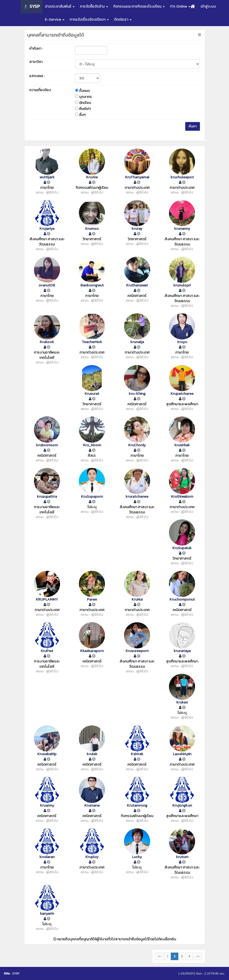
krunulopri (182, 285)
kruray (137, 229)
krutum (182, 857)
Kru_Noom (92, 445)
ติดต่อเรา (123, 19)
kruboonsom (47, 445)
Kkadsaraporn (92, 651)
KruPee (47, 651)
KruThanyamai (137, 177)
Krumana (92, 806)
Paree (92, 600)
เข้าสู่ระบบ (208, 6)
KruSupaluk (182, 548)
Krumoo (92, 229)
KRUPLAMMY (47, 600)
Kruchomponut (182, 600)
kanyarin (47, 914)
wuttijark (47, 177)
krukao (182, 702)
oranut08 (47, 285)
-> (197, 956)
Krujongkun (182, 806)
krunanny (182, 229)
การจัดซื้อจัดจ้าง (94, 6)
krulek (92, 754)
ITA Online (180, 6)
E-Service (55, 19)
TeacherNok (92, 342)
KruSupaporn (92, 497)
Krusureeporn (137, 651)
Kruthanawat (137, 285)
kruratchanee (137, 497)
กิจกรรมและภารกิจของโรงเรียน (139, 6)
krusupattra (47, 497)
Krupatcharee (182, 394)
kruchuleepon (182, 177)
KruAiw (92, 177)
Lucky (137, 857)
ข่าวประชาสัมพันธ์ (60, 6)
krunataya (182, 651)
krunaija (137, 342)
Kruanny (47, 806)
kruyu (182, 342)
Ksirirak (137, 754)
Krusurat (92, 394)
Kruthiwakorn (182, 497)
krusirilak (182, 445)
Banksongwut (92, 285)
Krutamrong (137, 806)
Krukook (47, 342)
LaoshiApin (182, 754)
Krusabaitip (47, 754)
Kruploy (92, 857)
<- (160, 956)
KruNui (137, 600)
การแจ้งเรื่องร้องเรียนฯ (89, 19)
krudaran (47, 857)
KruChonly (137, 445)
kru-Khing (137, 394)
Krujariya (47, 229)
